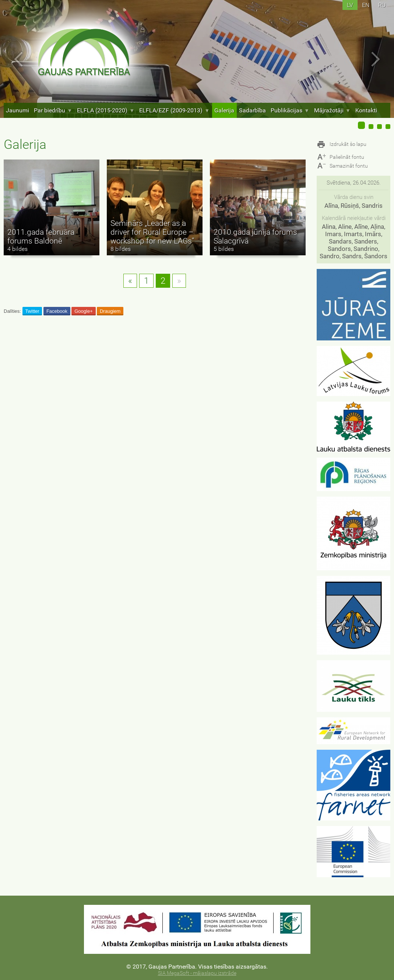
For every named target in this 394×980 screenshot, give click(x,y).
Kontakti (366, 110)
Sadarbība (252, 110)
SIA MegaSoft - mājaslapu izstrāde (197, 973)
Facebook (57, 311)
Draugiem (110, 311)
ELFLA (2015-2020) (106, 110)
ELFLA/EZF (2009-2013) (174, 110)
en (366, 5)
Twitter (32, 311)
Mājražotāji (332, 110)
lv (350, 5)
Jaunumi (17, 110)
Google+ (84, 311)
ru (382, 5)
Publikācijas (290, 110)
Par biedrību (53, 110)
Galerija (224, 110)
